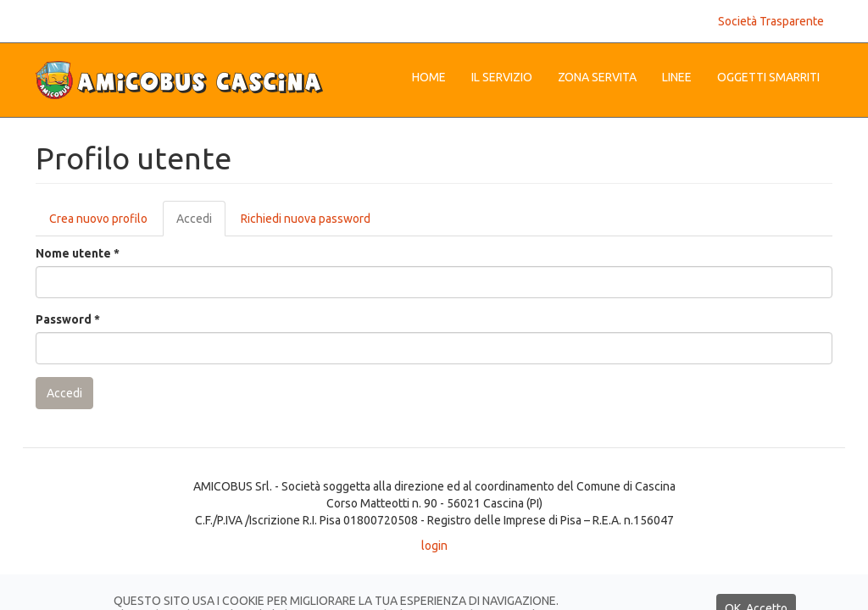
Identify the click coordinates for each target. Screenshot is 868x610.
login (434, 546)
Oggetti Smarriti (768, 77)
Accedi (201, 223)
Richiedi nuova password (306, 219)
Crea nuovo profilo (98, 219)
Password (68, 319)
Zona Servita (597, 77)
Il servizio (502, 77)
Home (429, 77)
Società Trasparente (771, 21)
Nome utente (78, 253)
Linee (677, 77)
